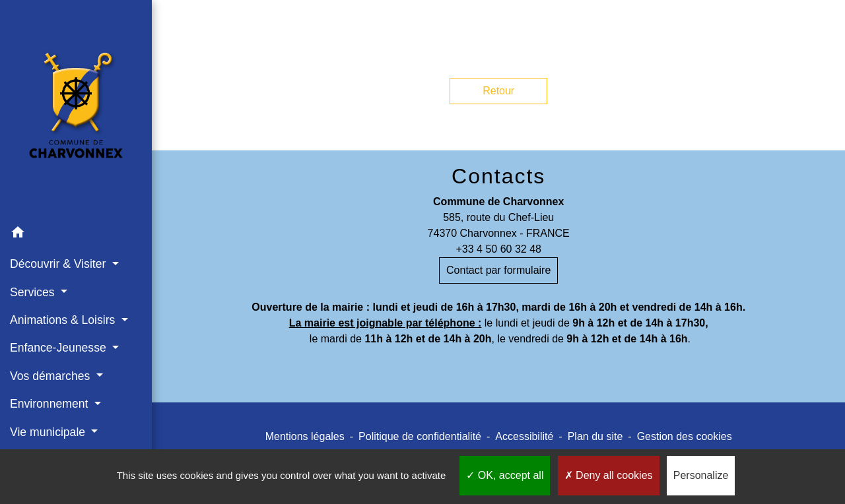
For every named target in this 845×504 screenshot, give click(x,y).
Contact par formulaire (498, 270)
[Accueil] (76, 109)
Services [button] (34, 292)
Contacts (498, 176)
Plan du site (595, 436)
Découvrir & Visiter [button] (59, 264)
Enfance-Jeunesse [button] (60, 348)
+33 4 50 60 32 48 (498, 249)
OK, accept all (505, 475)
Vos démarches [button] (51, 376)
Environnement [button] (51, 404)
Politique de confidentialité (420, 436)
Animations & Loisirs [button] (64, 320)
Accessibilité (524, 436)
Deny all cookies (609, 475)
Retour (498, 91)
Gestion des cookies (685, 436)
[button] (76, 235)
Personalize (701, 475)
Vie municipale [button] (49, 432)
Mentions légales (305, 436)
